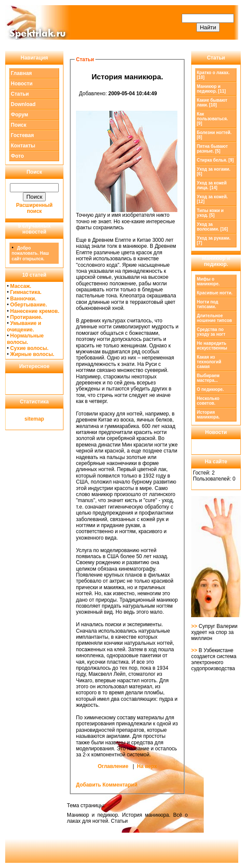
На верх (147, 766)
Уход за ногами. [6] (214, 172)
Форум (19, 115)
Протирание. (27, 317)
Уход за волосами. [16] (212, 227)
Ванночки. (24, 299)
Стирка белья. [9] (215, 160)
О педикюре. (210, 389)
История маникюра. (208, 415)
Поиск (19, 125)
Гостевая (22, 135)
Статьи (20, 94)
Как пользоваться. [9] (212, 119)
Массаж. (21, 286)
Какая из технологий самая (209, 362)
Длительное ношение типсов (214, 318)
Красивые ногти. (215, 293)
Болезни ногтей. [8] (214, 135)
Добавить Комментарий (107, 785)
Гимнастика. (26, 292)
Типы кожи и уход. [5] (210, 213)
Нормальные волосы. (25, 339)
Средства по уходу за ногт (211, 332)
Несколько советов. (208, 401)
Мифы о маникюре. (208, 281)
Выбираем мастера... (208, 378)
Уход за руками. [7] (214, 240)
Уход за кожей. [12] (212, 199)
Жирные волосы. (32, 354)
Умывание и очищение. (24, 326)
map (39, 419)
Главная (21, 73)
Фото (17, 156)
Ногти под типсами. (208, 304)
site (29, 419)
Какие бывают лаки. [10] (212, 103)
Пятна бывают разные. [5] (212, 149)
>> (195, 626)
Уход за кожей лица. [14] (212, 185)
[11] (211, 89)
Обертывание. (29, 305)
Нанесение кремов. (35, 311)
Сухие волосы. (30, 348)
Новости (22, 84)
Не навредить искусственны (212, 346)
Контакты (23, 146)
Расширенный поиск (34, 208)
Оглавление (113, 766)
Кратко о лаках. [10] (213, 75)
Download (23, 104)
